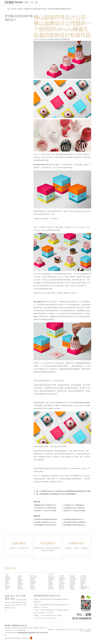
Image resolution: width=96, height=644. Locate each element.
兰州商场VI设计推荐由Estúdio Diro (74, 519)
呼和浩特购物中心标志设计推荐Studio (46, 525)
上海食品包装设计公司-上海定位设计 (74, 508)
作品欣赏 (20, 9)
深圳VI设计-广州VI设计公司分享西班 (45, 511)
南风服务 (18, 605)
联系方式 (24, 602)
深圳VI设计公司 (73, 630)
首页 (9, 9)
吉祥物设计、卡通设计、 (73, 548)
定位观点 (13, 605)
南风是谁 (18, 600)
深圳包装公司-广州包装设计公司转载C (75, 511)
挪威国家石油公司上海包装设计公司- (45, 505)
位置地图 (24, 600)
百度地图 (14, 625)
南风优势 (18, 602)
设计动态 (13, 608)
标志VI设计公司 (22, 625)
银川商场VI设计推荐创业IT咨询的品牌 (46, 519)
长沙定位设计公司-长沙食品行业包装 (45, 508)
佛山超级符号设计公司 (41, 165)
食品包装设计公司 (61, 630)
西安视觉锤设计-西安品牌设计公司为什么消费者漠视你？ (58, 494)
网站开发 (88, 631)
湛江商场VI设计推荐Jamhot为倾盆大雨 (75, 522)
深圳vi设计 (83, 630)
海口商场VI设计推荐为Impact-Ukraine (45, 522)
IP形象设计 (85, 548)
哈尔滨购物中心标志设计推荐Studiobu (74, 525)
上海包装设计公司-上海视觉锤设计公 (74, 505)
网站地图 (8, 625)
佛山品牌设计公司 (40, 302)
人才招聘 (24, 605)
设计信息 (13, 9)
